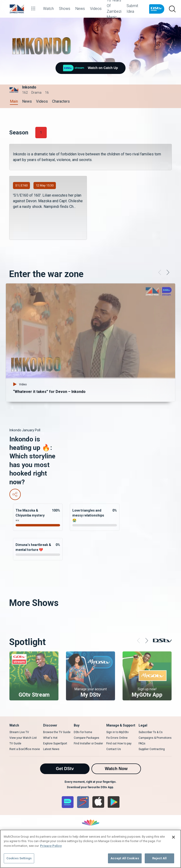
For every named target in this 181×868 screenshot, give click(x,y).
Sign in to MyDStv (117, 732)
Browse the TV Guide (57, 732)
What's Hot (50, 738)
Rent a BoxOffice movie (25, 749)
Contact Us (114, 749)
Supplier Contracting (152, 749)
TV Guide (15, 743)
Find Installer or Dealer (88, 743)
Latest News (51, 749)
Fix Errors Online (117, 738)
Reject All (159, 858)
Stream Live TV (19, 732)
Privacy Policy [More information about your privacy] (51, 846)
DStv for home (83, 732)
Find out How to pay (119, 743)
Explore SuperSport (55, 743)
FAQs (142, 743)
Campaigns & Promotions (155, 738)
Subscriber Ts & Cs (151, 732)
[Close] (173, 837)
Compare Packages (86, 738)
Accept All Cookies (125, 858)
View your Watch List (23, 738)
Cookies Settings (19, 858)
